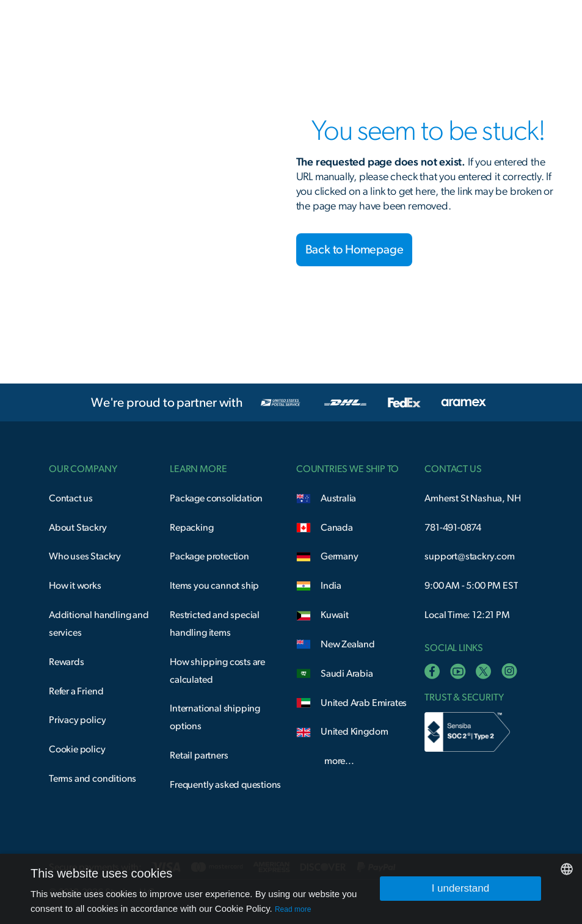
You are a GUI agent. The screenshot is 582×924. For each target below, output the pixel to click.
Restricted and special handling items (215, 624)
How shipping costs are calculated (217, 671)
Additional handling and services (99, 624)
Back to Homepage (355, 250)
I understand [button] (461, 888)
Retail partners (199, 755)
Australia (338, 498)
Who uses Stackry (85, 556)
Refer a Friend (76, 691)
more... (339, 761)
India (331, 586)
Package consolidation (216, 498)
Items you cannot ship (214, 586)
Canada (337, 528)
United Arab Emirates (364, 703)
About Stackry (78, 528)
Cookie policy (77, 749)
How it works (75, 586)
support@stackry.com (469, 556)
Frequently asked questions (225, 785)
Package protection (209, 556)
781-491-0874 (453, 528)
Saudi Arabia (347, 674)
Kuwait (335, 615)
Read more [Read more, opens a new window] (293, 909)
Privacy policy (77, 720)
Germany (340, 556)
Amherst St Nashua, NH (472, 498)
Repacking (191, 528)
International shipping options (215, 717)
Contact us (71, 498)
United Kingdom (354, 732)
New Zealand (348, 644)
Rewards (67, 662)
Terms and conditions (93, 779)
